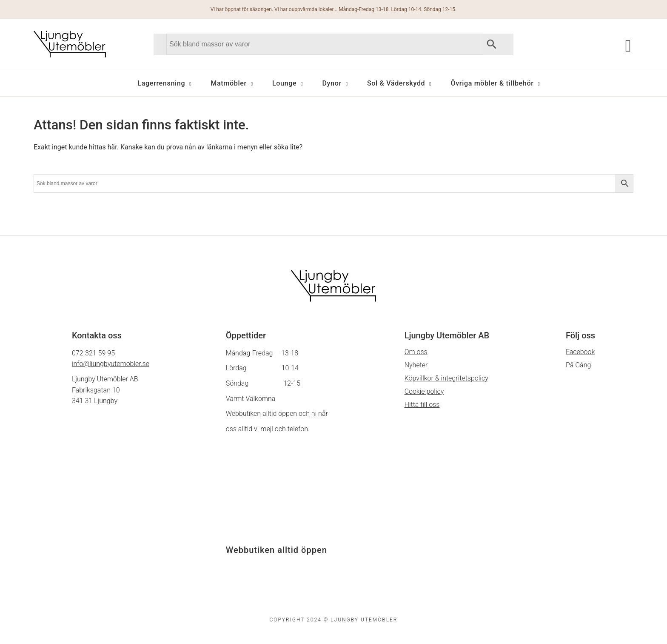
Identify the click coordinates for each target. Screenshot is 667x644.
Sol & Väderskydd (396, 83)
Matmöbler (229, 83)
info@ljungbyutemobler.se (111, 364)
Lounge (284, 83)
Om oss (416, 352)
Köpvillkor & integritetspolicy (446, 378)
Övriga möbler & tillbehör (492, 83)
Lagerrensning (161, 83)
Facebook (580, 352)
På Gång (578, 365)
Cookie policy (424, 391)
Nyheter (416, 365)
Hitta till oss (422, 405)
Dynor (332, 83)
